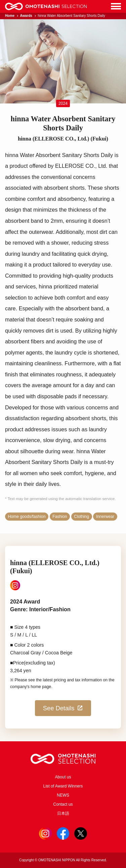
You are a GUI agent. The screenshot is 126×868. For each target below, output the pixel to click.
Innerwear (105, 517)
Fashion (60, 517)
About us (63, 777)
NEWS (63, 795)
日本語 (63, 813)
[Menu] (116, 7)
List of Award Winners (63, 786)
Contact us (63, 804)
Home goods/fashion (27, 517)
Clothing (81, 517)
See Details (63, 708)
